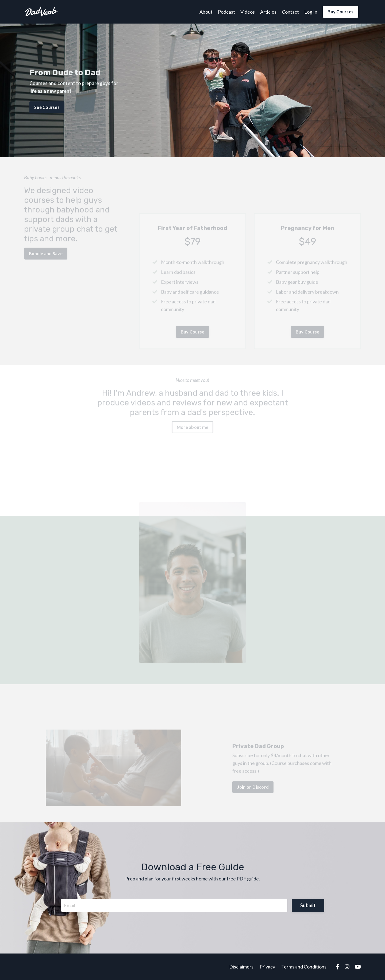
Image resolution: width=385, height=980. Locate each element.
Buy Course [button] (193, 338)
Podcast (226, 12)
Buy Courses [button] (340, 12)
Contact (290, 12)
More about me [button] (192, 421)
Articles (268, 12)
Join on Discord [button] (253, 793)
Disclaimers (241, 967)
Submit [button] (308, 905)
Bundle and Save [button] (46, 247)
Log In (311, 12)
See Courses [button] (47, 107)
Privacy (267, 967)
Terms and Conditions (304, 967)
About (206, 12)
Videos (248, 12)
